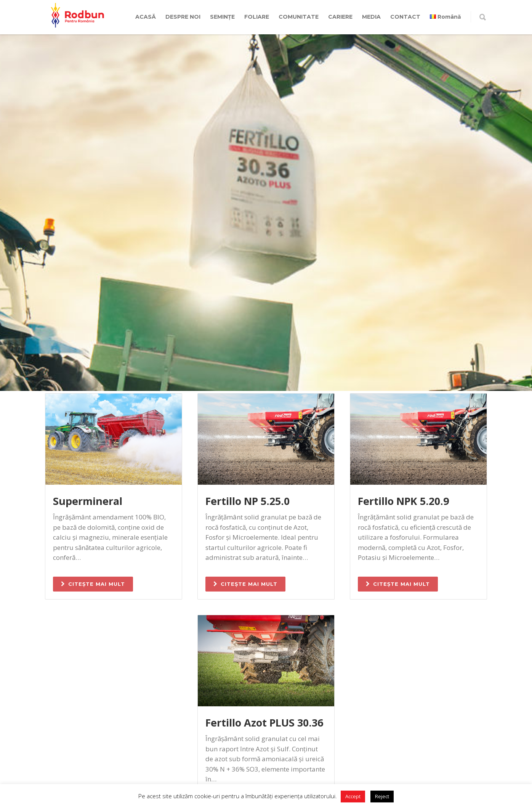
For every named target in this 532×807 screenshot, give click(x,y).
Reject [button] (382, 796)
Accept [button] (353, 796)
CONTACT (405, 17)
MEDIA (371, 17)
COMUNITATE (299, 17)
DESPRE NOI (183, 17)
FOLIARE (257, 17)
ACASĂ (146, 17)
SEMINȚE (222, 17)
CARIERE (340, 17)
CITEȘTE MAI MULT (93, 584)
